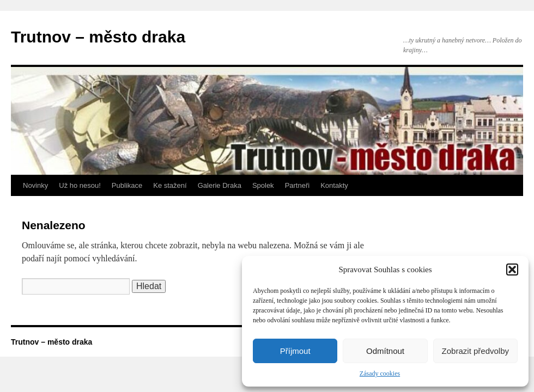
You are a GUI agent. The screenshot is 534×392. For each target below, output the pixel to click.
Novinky (35, 185)
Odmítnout (385, 351)
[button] (512, 269)
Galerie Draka (220, 185)
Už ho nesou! (80, 185)
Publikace (127, 185)
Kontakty (334, 185)
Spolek (263, 185)
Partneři (298, 185)
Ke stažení (170, 185)
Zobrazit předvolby (475, 351)
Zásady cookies (380, 373)
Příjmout (295, 351)
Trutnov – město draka (98, 37)
